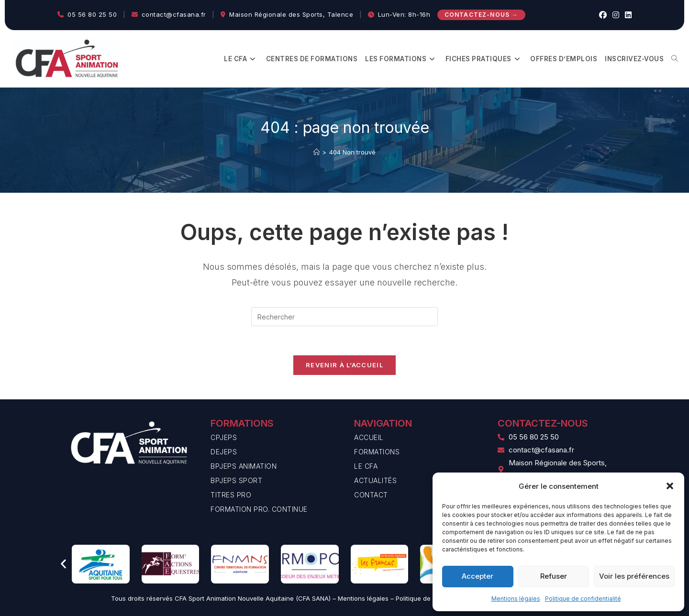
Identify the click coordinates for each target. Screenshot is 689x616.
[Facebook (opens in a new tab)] (603, 15)
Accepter (478, 576)
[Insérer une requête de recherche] (344, 317)
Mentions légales (516, 599)
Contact (371, 495)
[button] (670, 486)
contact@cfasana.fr (174, 14)
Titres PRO (231, 495)
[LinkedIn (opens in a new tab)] (627, 15)
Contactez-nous (481, 15)
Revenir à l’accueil (344, 365)
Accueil (369, 437)
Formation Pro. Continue (259, 509)
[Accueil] (317, 152)
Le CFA (366, 466)
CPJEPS (224, 437)
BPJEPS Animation (244, 466)
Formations (377, 452)
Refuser (554, 576)
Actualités (375, 480)
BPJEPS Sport (236, 480)
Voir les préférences (634, 576)
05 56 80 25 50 (92, 14)
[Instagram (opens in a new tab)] (616, 15)
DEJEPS (224, 452)
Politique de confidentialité (583, 599)
